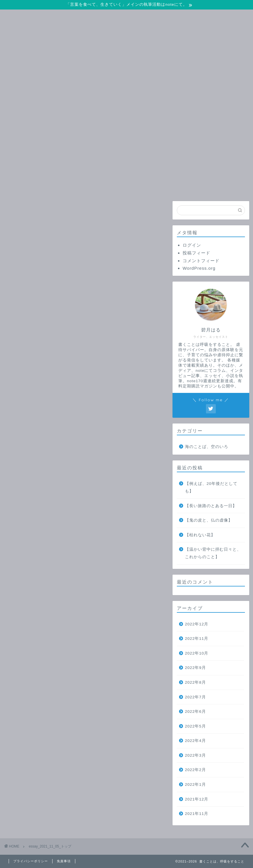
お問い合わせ (115, 186)
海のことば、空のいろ (207, 447)
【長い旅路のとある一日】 (211, 506)
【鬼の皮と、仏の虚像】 (209, 520)
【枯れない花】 (200, 535)
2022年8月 (195, 682)
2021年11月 (197, 814)
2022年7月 (195, 697)
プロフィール (185, 186)
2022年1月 (195, 784)
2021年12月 (197, 799)
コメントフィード (201, 261)
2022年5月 (195, 726)
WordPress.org (199, 268)
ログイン (192, 245)
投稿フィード (196, 253)
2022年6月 (195, 712)
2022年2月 (195, 770)
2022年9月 (195, 668)
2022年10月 (197, 653)
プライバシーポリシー (31, 861)
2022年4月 (195, 741)
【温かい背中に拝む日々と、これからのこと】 (213, 553)
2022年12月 (197, 624)
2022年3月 (195, 755)
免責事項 (64, 861)
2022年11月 (197, 639)
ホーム (46, 186)
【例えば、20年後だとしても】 (211, 487)
